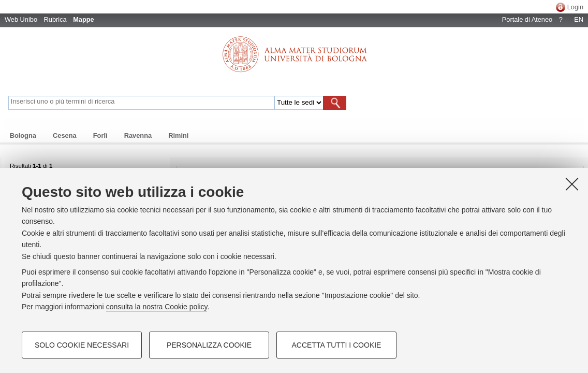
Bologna (23, 135)
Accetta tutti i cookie (337, 345)
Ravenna (138, 135)
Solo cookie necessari (82, 345)
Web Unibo (21, 19)
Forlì (100, 135)
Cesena (65, 135)
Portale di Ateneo (527, 19)
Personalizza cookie (209, 345)
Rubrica (55, 19)
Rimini (178, 135)
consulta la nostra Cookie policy (157, 307)
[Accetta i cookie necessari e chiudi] (572, 184)
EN (579, 19)
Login (575, 7)
